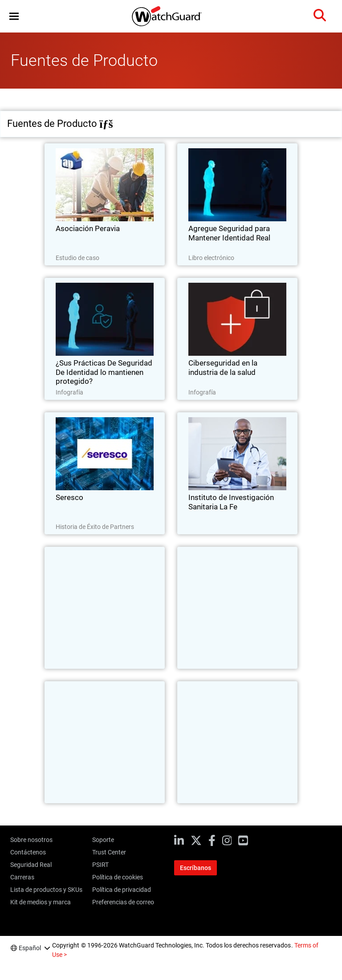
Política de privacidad (122, 890)
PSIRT (100, 865)
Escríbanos (195, 868)
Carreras (22, 877)
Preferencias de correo (123, 902)
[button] (14, 16)
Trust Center (109, 852)
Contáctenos (28, 852)
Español (30, 948)
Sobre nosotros (31, 840)
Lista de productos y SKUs (46, 890)
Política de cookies (118, 877)
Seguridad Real (31, 865)
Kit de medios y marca (41, 902)
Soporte (103, 840)
